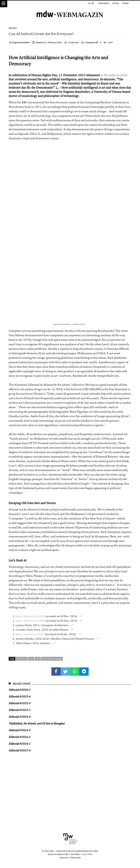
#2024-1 (22, 659)
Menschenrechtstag (52, 659)
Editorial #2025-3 (20, 703)
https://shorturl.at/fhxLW (30, 616)
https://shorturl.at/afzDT (30, 634)
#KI (38, 659)
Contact (125, 3)
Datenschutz (75, 858)
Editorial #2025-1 (20, 710)
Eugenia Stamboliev (21, 43)
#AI (31, 659)
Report (13, 28)
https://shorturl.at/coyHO (30, 621)
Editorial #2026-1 (20, 690)
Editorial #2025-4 (20, 696)
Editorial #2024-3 (20, 730)
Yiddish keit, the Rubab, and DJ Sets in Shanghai (37, 723)
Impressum (64, 858)
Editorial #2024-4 (20, 717)
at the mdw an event (114, 75)
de (93, 3)
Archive (116, 3)
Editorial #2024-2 (20, 737)
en (89, 3)
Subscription (104, 3)
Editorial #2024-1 (20, 744)
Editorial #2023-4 (20, 750)
